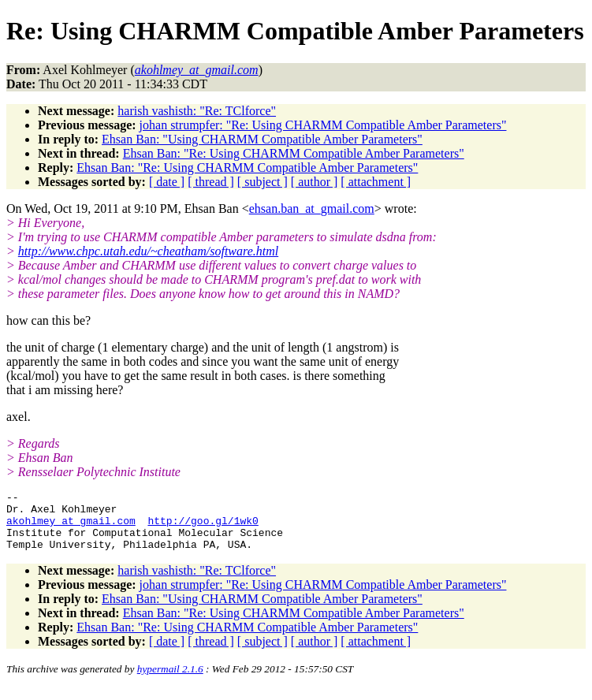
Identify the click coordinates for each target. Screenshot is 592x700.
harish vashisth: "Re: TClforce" (197, 111)
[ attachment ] (376, 182)
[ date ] (167, 182)
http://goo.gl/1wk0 (203, 527)
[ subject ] (262, 182)
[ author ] (315, 182)
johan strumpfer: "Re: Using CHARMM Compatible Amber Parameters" (323, 125)
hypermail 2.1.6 (170, 681)
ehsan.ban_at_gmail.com (312, 209)
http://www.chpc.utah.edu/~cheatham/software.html (148, 251)
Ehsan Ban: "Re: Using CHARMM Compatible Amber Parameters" (294, 153)
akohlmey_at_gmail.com (71, 527)
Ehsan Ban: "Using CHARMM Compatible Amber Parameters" (262, 139)
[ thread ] (211, 182)
